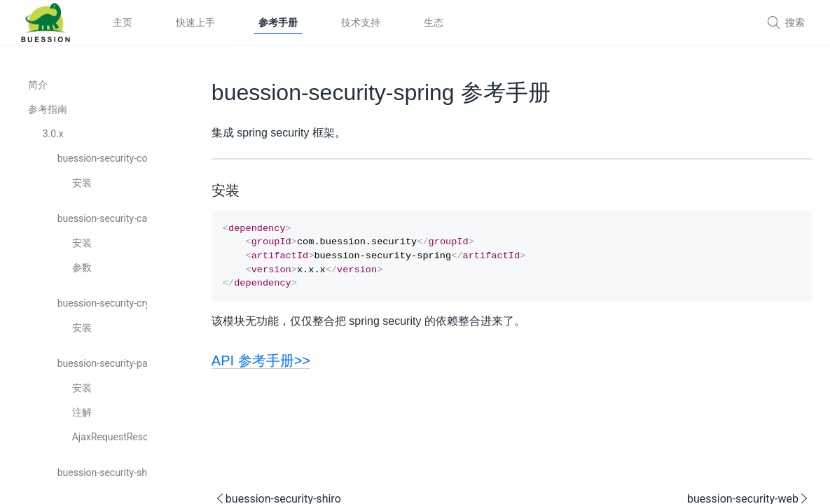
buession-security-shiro (102, 473)
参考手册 (278, 22)
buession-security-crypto (102, 304)
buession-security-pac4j (102, 364)
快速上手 (195, 22)
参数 (82, 268)
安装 (82, 183)
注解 (82, 413)
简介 (38, 85)
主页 (123, 22)
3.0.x (53, 134)
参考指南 (48, 110)
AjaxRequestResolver (109, 437)
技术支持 (361, 22)
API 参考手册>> (235, 367)
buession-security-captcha (102, 219)
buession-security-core (102, 159)
